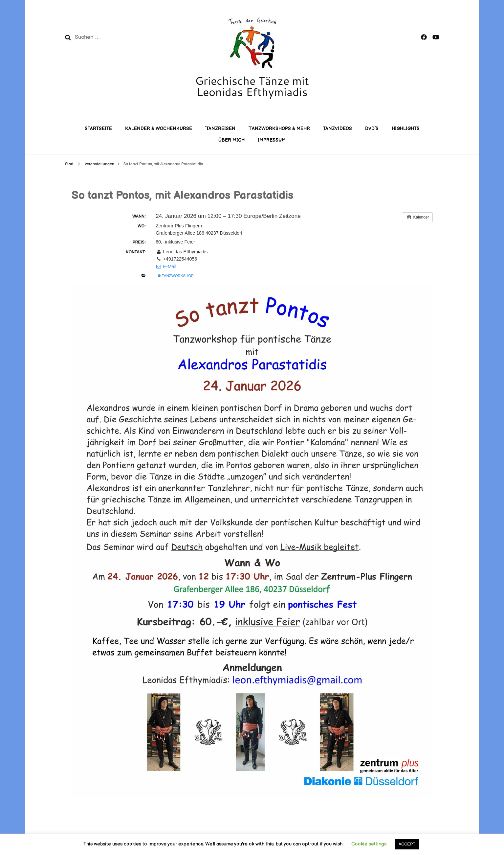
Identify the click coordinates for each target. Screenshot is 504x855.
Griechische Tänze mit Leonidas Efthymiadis (252, 86)
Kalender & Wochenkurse (159, 129)
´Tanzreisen (220, 129)
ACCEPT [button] (407, 844)
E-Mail (166, 266)
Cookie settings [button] (369, 844)
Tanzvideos (338, 129)
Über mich (231, 140)
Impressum (272, 140)
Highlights (406, 129)
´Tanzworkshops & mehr (279, 129)
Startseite (98, 129)
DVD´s (372, 129)
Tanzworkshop (176, 276)
